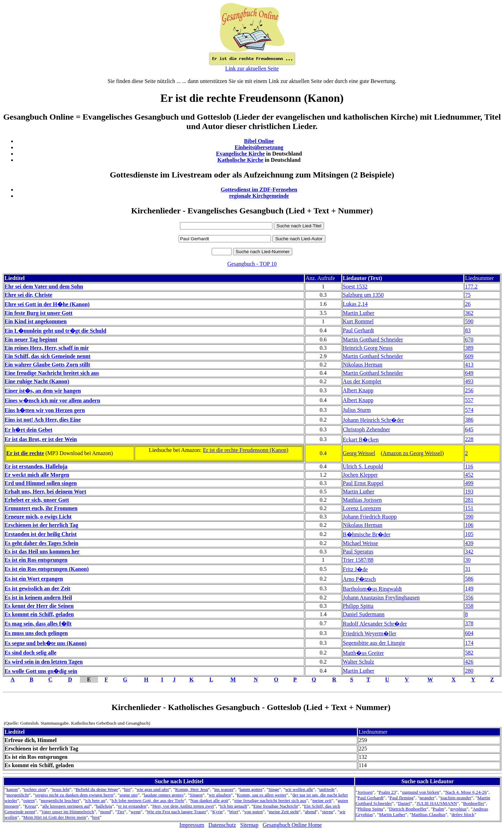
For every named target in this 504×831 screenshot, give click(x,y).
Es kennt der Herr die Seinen (39, 606)
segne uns (129, 795)
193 (469, 492)
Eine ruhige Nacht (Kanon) (37, 381)
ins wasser (224, 789)
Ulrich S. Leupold (363, 466)
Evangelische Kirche (240, 154)
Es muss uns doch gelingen (36, 633)
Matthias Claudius (428, 814)
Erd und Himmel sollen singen (41, 483)
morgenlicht (17, 795)
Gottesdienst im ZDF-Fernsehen (259, 190)
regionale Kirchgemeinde (259, 196)
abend (310, 812)
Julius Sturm (357, 410)
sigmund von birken (420, 792)
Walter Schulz (359, 662)
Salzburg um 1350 (363, 295)
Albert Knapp (358, 390)
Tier (121, 812)
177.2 (471, 286)
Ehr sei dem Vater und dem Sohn (44, 286)
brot (96, 817)
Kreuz (31, 806)
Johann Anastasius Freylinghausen (381, 598)
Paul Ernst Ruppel (363, 483)
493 (469, 381)
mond (105, 812)
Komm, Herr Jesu (191, 789)
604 (469, 633)
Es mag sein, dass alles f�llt (38, 624)
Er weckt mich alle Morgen (37, 475)
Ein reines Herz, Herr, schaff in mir (47, 348)
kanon (12, 789)
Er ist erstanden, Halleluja (36, 466)
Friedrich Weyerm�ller (370, 633)
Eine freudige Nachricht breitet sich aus (52, 373)
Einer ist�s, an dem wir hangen (43, 391)
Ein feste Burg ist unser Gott (39, 313)
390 (469, 517)
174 (469, 643)
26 (468, 304)
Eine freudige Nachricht (276, 806)
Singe (274, 789)
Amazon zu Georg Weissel (412, 453)
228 (469, 439)
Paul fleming (401, 798)
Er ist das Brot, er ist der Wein (41, 439)
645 (469, 429)
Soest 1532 (355, 286)
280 (469, 671)
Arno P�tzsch (359, 579)
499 (469, 483)
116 (469, 466)
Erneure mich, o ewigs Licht (38, 517)
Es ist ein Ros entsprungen (36, 560)
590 (469, 321)
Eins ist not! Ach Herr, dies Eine (43, 420)
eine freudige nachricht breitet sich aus (270, 800)
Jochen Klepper (360, 475)
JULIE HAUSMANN (437, 803)
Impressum (192, 825)
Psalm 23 (387, 792)
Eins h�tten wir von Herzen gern (45, 410)
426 (469, 662)
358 (469, 606)
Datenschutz (222, 825)
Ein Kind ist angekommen (36, 321)
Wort (233, 812)
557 (469, 400)
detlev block (463, 814)
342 (469, 552)
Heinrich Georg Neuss (368, 348)
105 (469, 534)
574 (469, 410)
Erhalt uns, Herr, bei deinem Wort (45, 492)
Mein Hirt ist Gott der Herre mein (55, 817)
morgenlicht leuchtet (60, 800)
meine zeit (322, 800)
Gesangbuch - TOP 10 (252, 264)
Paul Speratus (358, 552)
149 (469, 588)
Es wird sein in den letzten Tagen (44, 662)
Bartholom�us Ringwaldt (372, 589)
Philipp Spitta (358, 606)
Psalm (439, 809)
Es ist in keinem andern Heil (38, 598)
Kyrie (217, 812)
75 (468, 295)
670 (469, 339)
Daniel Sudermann (364, 614)
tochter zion (35, 789)
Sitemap (249, 825)
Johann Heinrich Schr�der (373, 420)
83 (468, 330)
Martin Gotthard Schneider (373, 339)
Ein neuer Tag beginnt (31, 339)
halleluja (104, 806)
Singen (196, 795)
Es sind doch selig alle (30, 653)
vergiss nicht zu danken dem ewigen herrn (74, 795)
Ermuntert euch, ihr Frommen (41, 508)
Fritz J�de (355, 569)
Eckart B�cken (361, 440)
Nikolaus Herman (363, 365)
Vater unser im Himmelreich (67, 812)
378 (469, 623)
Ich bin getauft (234, 806)
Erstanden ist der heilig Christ (41, 534)
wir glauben (220, 795)
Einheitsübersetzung (259, 147)
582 (469, 653)
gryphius (458, 809)
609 (469, 356)
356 (469, 598)
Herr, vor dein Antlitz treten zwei (183, 806)
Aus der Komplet (362, 381)
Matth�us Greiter (363, 653)
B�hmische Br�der (367, 534)
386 (469, 420)
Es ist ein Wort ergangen (34, 579)
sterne (328, 812)
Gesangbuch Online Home (292, 825)
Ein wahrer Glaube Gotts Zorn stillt (47, 365)
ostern (29, 800)
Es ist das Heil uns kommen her (42, 552)
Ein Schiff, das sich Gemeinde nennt (47, 356)
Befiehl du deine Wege (97, 789)
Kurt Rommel (358, 321)
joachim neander (456, 798)
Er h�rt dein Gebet (28, 430)
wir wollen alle (299, 789)
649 (469, 373)
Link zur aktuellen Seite (252, 69)
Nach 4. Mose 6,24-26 (466, 792)
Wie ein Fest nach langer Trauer (176, 812)
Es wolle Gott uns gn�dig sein (41, 671)
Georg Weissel (359, 453)
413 (469, 365)
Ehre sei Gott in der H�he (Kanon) (47, 304)
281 (469, 500)
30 (468, 560)
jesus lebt (61, 789)
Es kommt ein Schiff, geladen (39, 614)
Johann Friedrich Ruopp (370, 517)
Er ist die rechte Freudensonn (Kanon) (246, 450)
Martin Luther (359, 313)
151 (469, 508)
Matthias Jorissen (362, 500)
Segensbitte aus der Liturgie (374, 643)
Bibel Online (259, 141)
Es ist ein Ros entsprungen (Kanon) (47, 569)
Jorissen (365, 792)
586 (469, 579)
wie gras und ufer (153, 789)
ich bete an (95, 800)
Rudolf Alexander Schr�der (375, 624)
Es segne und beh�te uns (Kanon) (46, 643)
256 (469, 390)
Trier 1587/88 (358, 560)
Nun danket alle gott (209, 800)
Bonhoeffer (474, 803)
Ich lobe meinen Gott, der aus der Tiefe (148, 800)
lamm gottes (251, 789)
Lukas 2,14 (355, 304)
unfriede (327, 789)
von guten (253, 812)
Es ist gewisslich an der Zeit (37, 588)
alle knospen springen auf (66, 806)
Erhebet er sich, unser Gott (37, 500)
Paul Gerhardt (358, 330)
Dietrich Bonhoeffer (408, 809)
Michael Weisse (360, 543)
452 (469, 475)
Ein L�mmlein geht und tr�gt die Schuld (55, 331)
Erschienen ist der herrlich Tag (41, 525)
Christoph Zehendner (367, 429)
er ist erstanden (132, 806)
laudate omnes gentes (164, 795)
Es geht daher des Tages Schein (42, 543)
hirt (127, 789)
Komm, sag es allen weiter (262, 795)
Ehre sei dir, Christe (28, 295)
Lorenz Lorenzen (362, 508)
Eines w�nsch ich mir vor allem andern (52, 401)
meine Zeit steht (284, 812)
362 (469, 313)
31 (468, 569)
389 (469, 348)
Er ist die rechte (25, 453)
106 (469, 525)
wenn (136, 812)
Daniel (404, 803)
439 (469, 543)
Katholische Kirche (240, 160)
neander (427, 798)
